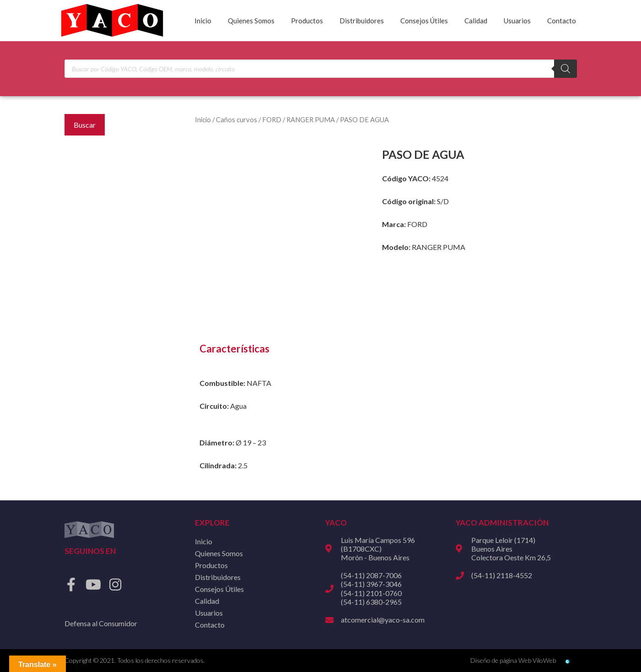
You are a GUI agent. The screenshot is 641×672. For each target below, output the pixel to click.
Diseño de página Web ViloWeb (513, 660)
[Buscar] (566, 69)
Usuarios (517, 21)
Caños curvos (237, 119)
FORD (272, 119)
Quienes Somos (251, 21)
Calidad (476, 21)
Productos (307, 21)
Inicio (203, 21)
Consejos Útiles (424, 21)
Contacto (562, 21)
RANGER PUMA (311, 119)
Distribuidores (362, 21)
